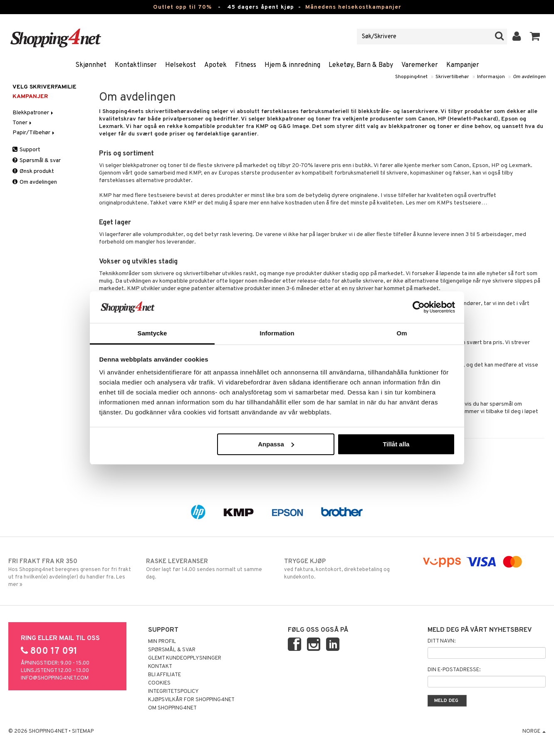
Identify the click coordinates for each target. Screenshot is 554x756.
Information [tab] (277, 333)
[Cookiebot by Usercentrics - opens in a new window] (419, 307)
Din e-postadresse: (454, 670)
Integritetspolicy (173, 692)
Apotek (215, 65)
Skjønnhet (91, 65)
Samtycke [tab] (152, 333)
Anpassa (276, 444)
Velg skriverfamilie (45, 87)
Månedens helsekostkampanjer (353, 7)
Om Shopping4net (172, 708)
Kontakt (160, 667)
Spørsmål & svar (37, 161)
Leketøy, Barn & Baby (361, 65)
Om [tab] (402, 333)
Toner (23, 123)
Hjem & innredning (292, 65)
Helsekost (181, 65)
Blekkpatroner (33, 113)
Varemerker (420, 65)
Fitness (246, 65)
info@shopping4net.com (55, 678)
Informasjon (491, 77)
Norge (534, 731)
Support (26, 150)
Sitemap (83, 731)
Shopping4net (411, 77)
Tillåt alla (396, 444)
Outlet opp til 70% (182, 7)
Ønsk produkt (33, 171)
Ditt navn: (441, 641)
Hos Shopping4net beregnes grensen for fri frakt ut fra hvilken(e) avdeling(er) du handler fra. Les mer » (70, 573)
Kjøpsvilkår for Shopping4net (191, 700)
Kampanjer (463, 65)
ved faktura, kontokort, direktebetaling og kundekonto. (346, 569)
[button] (535, 37)
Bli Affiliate (164, 675)
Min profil (162, 642)
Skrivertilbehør (452, 77)
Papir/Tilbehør (34, 133)
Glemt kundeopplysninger (185, 658)
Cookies (159, 683)
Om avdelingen (529, 77)
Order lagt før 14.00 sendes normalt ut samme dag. (208, 569)
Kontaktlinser (136, 65)
